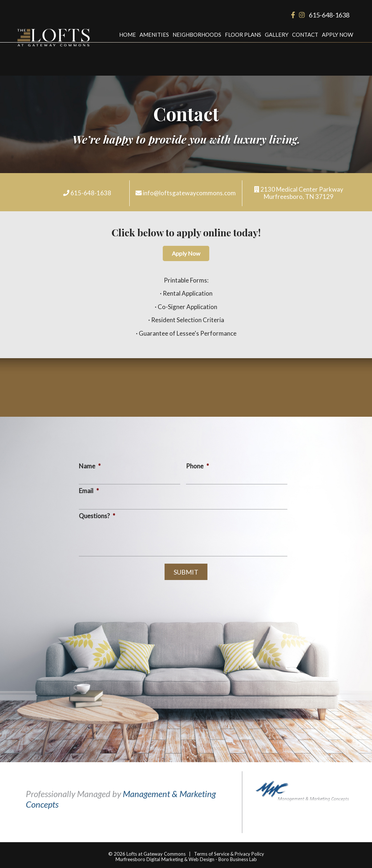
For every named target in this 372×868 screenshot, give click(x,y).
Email (89, 491)
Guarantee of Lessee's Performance (188, 333)
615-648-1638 (329, 15)
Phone (197, 466)
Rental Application (188, 293)
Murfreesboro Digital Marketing (149, 859)
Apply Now (337, 35)
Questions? (97, 516)
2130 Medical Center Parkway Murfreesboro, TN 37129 (302, 193)
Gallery (277, 35)
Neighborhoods (197, 35)
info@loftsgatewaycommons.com (189, 193)
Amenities (154, 35)
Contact (305, 35)
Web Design (201, 859)
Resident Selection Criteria (188, 320)
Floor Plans (243, 35)
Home (128, 35)
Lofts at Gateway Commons (156, 854)
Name (90, 466)
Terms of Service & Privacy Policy (229, 854)
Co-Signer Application (187, 307)
